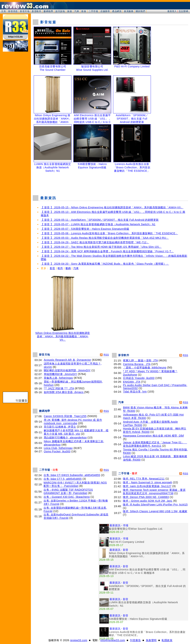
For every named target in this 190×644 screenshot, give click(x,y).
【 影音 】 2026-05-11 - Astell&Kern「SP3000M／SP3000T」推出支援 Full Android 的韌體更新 (100, 220)
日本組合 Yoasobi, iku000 (139, 378)
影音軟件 (37, 11)
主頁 (3, 11)
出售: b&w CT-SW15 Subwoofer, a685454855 (72, 475)
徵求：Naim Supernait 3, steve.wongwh (147, 482)
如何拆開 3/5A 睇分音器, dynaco (64, 392)
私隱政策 (167, 640)
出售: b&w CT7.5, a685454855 (63, 479)
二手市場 (93, 11)
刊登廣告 (135, 640)
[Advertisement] (110, 183)
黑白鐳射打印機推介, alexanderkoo (65, 438)
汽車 (77, 11)
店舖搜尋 (105, 11)
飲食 (84, 11)
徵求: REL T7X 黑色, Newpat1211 (144, 479)
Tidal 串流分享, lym (135, 392)
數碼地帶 (48, 11)
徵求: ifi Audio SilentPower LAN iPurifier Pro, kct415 (155, 505)
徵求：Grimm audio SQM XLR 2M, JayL (148, 501)
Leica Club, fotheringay (58, 448)
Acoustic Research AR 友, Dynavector (67, 360)
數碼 (68, 268)
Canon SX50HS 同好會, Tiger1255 (65, 416)
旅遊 (70, 11)
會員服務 (129, 11)
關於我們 (140, 11)
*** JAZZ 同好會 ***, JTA (59, 388)
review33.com (79, 640)
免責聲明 (151, 640)
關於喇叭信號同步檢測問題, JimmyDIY (67, 370)
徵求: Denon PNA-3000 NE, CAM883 (146, 497)
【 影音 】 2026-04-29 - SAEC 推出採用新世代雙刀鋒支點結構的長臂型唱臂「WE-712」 (95, 242)
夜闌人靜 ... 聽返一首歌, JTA (140, 360)
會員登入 (172, 11)
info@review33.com (113, 640)
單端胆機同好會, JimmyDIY (60, 374)
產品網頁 (117, 11)
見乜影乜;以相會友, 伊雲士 (60, 427)
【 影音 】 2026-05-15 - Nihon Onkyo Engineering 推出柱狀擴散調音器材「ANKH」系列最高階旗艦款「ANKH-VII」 (112, 207)
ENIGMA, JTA (132, 382)
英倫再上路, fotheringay (58, 378)
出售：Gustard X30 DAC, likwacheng (67, 497)
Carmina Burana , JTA (137, 364)
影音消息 (13, 11)
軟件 (60, 268)
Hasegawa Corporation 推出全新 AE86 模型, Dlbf (153, 436)
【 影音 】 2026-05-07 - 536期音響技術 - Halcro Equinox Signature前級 (85, 229)
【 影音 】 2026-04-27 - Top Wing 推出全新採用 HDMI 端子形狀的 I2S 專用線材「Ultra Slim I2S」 (101, 247)
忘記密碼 (183, 11)
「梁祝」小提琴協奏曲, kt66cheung (145, 368)
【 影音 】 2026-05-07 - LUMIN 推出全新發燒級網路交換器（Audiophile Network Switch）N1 (98, 224)
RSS (106, 355)
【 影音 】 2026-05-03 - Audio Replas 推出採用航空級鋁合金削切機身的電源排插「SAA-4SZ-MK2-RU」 (105, 238)
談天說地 (60, 11)
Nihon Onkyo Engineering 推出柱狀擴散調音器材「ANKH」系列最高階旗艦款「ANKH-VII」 (63, 335)
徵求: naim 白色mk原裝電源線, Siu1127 (147, 486)
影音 (53, 268)
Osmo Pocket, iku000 (57, 451)
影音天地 (25, 11)
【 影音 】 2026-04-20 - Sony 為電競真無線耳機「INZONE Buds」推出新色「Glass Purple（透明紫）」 (105, 264)
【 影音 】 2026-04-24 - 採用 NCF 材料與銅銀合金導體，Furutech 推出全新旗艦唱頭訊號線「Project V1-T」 (107, 251)
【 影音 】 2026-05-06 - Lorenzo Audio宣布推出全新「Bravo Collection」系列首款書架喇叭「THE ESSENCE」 (109, 233)
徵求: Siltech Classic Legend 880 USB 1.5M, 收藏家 (155, 511)
